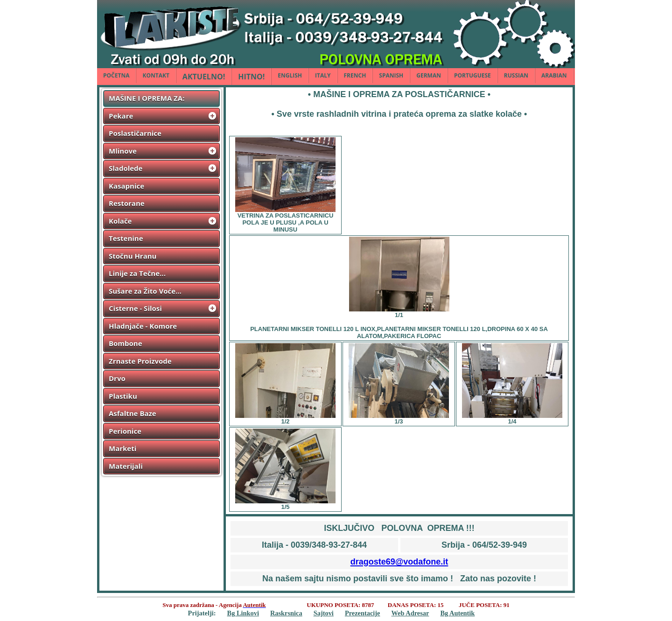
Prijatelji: (202, 613)
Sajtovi (324, 613)
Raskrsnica (286, 613)
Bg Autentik (457, 613)
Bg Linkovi (243, 613)
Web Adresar (410, 613)
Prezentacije (363, 613)
